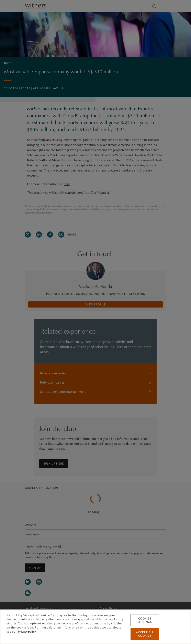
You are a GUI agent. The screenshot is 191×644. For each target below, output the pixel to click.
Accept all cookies (145, 634)
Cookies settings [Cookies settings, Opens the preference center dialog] (145, 620)
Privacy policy (27, 631)
